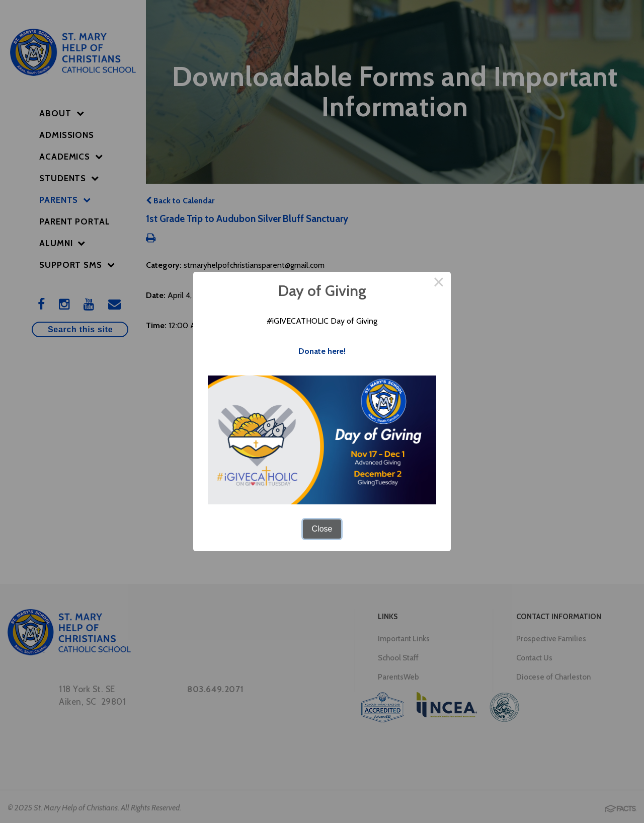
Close (322, 529)
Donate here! (322, 351)
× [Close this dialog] (439, 284)
